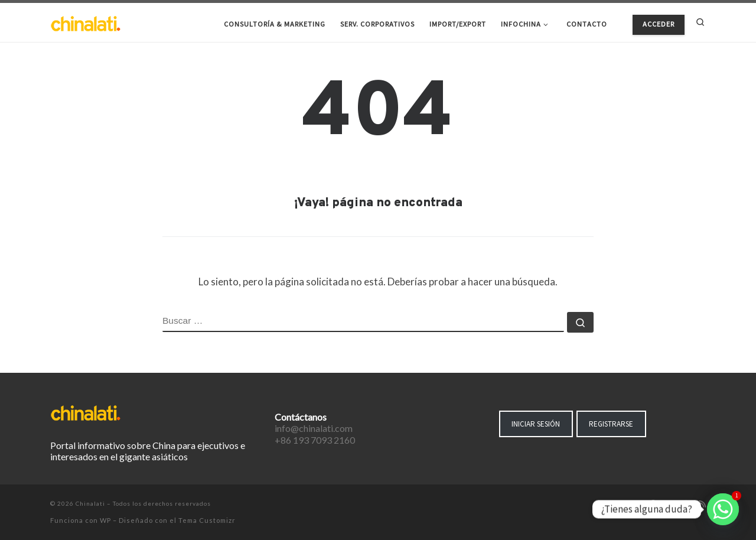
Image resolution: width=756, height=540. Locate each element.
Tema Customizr (207, 520)
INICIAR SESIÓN (536, 424)
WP (105, 520)
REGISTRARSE (611, 424)
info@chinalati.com (314, 428)
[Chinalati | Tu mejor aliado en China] (86, 22)
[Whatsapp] (723, 509)
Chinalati (90, 503)
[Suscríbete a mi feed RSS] (702, 505)
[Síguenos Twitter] (669, 505)
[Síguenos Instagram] (686, 505)
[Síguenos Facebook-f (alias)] (652, 505)
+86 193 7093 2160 (315, 440)
